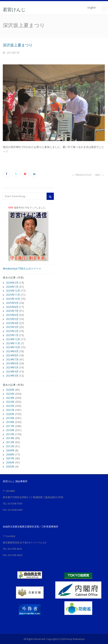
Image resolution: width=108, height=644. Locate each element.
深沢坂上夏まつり (18, 45)
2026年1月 (12, 286)
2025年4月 (12, 321)
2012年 (10, 441)
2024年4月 (12, 368)
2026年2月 (12, 282)
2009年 (10, 445)
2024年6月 (12, 360)
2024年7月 (12, 356)
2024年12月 (13, 337)
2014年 (10, 433)
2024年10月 (13, 345)
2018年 (10, 417)
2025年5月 (12, 317)
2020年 (10, 410)
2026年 (10, 386)
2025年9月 (12, 302)
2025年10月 (13, 298)
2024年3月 (12, 372)
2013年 (10, 437)
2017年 (10, 421)
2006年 (10, 456)
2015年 (10, 429)
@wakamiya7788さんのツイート (22, 268)
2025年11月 (13, 294)
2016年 (10, 425)
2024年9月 (12, 349)
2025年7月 (12, 310)
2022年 (10, 402)
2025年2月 (12, 329)
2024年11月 (13, 341)
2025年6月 (12, 314)
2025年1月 (12, 333)
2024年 (10, 394)
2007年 (10, 452)
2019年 (10, 413)
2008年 (10, 448)
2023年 (10, 398)
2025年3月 (12, 325)
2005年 (10, 460)
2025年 (10, 390)
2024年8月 (12, 353)
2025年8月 (12, 306)
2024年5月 (12, 364)
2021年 (10, 406)
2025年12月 (13, 290)
